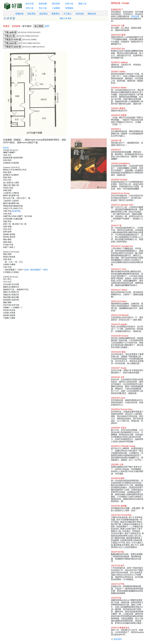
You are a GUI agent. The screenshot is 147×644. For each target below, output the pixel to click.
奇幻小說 (43, 8)
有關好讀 (19, 14)
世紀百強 (30, 4)
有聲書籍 (69, 8)
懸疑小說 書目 (66, 18)
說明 (47, 26)
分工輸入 (68, 14)
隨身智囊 (43, 4)
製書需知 (56, 14)
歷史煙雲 (56, 4)
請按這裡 (135, 16)
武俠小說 (69, 4)
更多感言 (118, 639)
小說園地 (56, 8)
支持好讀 (80, 14)
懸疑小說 (82, 4)
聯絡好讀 (92, 14)
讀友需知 (31, 14)
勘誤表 (6, 148)
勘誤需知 (43, 14)
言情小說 (30, 8)
